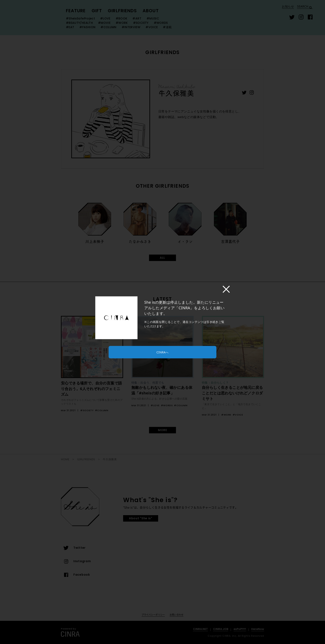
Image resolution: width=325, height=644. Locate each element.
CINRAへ (162, 352)
